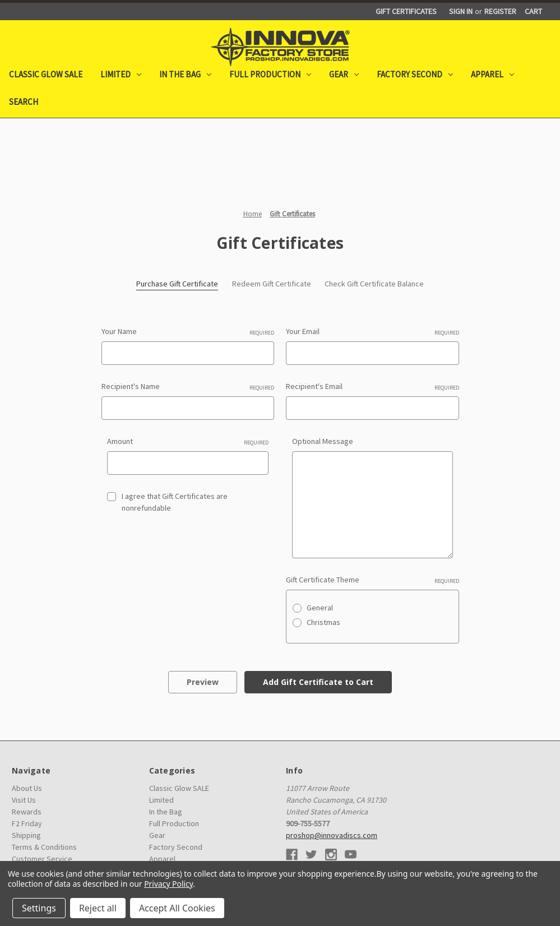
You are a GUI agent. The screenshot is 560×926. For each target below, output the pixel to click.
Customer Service (42, 859)
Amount (188, 441)
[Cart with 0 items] (533, 11)
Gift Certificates (406, 11)
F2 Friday (27, 823)
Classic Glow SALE (46, 74)
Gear (344, 74)
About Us (27, 788)
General (320, 608)
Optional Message (323, 441)
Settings (39, 908)
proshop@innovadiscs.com (332, 835)
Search (24, 102)
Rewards (27, 812)
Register (500, 11)
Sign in (461, 11)
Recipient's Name (188, 386)
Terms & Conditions (44, 847)
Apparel (492, 74)
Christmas (323, 622)
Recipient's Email (372, 386)
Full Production (270, 74)
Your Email (372, 332)
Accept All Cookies (177, 908)
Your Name (188, 332)
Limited (121, 74)
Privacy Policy (168, 884)
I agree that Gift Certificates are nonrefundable (175, 502)
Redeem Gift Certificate (272, 284)
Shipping (26, 835)
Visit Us (24, 800)
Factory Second (415, 74)
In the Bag (185, 74)
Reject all (98, 908)
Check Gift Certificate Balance (374, 284)
